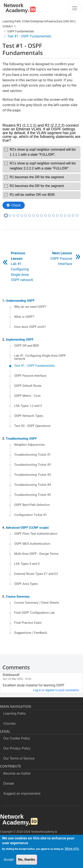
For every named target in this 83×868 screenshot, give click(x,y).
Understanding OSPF (20, 301)
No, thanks (27, 860)
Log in (37, 690)
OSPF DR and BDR (27, 346)
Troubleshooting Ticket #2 (32, 465)
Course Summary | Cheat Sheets (37, 603)
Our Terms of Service (19, 758)
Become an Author (17, 773)
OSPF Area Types (26, 584)
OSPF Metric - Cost (27, 396)
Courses (10, 724)
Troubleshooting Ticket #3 (32, 475)
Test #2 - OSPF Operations (32, 426)
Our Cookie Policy (17, 738)
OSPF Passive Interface (61, 258)
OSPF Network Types (29, 416)
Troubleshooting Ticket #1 (32, 455)
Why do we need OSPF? (30, 307)
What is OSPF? (24, 317)
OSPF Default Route (28, 386)
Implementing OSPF (20, 340)
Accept (9, 860)
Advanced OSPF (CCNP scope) (27, 528)
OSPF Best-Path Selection (32, 505)
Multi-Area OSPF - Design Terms (36, 554)
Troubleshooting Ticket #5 (32, 495)
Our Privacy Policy (17, 748)
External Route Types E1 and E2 (36, 574)
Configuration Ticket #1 (30, 515)
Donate (9, 783)
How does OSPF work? (30, 327)
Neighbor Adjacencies (29, 445)
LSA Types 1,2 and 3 (28, 406)
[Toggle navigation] (75, 8)
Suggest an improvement (22, 794)
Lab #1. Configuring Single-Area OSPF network (40, 357)
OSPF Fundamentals (21, 31)
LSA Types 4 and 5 (27, 564)
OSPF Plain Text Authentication (36, 534)
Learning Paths (15, 713)
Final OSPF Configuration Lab (34, 613)
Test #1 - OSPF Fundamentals (35, 366)
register (50, 690)
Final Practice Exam (28, 623)
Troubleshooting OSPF (21, 439)
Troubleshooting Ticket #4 (32, 485)
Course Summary (18, 597)
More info (72, 849)
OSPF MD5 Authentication (32, 544)
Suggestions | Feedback (31, 633)
